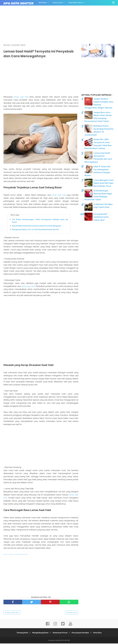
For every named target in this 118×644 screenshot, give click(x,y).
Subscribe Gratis (76, 3)
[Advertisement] (59, 24)
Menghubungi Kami (40, 633)
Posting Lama (72, 613)
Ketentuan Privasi (60, 633)
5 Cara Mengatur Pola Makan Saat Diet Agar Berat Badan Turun (103, 183)
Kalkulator (58, 3)
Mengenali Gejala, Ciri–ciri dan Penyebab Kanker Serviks (35, 230)
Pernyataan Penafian (81, 633)
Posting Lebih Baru (12, 613)
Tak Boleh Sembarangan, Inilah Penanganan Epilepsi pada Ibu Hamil (40, 221)
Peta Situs (99, 633)
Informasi (43, 3)
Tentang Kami (21, 633)
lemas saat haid (21, 97)
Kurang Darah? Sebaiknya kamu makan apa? (101, 217)
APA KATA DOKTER (18, 3)
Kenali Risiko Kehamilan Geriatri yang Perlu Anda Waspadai (37, 226)
